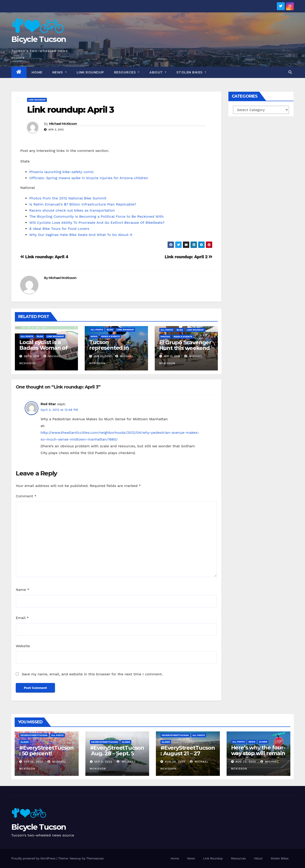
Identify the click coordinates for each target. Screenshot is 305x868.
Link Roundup (90, 72)
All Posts (27, 336)
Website (23, 646)
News (59, 72)
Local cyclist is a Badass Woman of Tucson (43, 348)
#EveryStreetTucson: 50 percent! (46, 751)
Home (37, 72)
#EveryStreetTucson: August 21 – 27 (188, 751)
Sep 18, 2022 (33, 762)
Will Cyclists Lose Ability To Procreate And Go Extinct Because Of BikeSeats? (97, 223)
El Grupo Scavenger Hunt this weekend (185, 345)
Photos (165, 337)
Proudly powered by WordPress (34, 858)
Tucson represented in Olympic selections (114, 348)
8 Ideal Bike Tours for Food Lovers (59, 229)
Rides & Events (110, 336)
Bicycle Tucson (39, 39)
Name (23, 590)
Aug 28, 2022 (175, 762)
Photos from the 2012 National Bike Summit (68, 198)
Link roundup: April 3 (70, 110)
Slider (25, 742)
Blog (40, 336)
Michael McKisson (63, 124)
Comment (26, 496)
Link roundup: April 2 (189, 257)
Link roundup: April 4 (44, 257)
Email (22, 618)
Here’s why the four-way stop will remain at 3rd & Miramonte (258, 753)
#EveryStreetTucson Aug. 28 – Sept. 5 (117, 751)
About (158, 72)
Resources (127, 72)
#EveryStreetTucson (34, 735)
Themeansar (95, 858)
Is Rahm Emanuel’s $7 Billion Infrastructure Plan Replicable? (83, 204)
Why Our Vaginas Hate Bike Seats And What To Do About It (81, 235)
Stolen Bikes (191, 72)
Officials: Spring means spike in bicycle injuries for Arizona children (89, 178)
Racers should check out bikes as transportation (72, 210)
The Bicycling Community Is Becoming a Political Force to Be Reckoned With (96, 216)
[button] (290, 72)
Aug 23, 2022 (246, 762)
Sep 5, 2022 (103, 762)
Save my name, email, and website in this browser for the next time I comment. (92, 674)
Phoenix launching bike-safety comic (62, 172)
